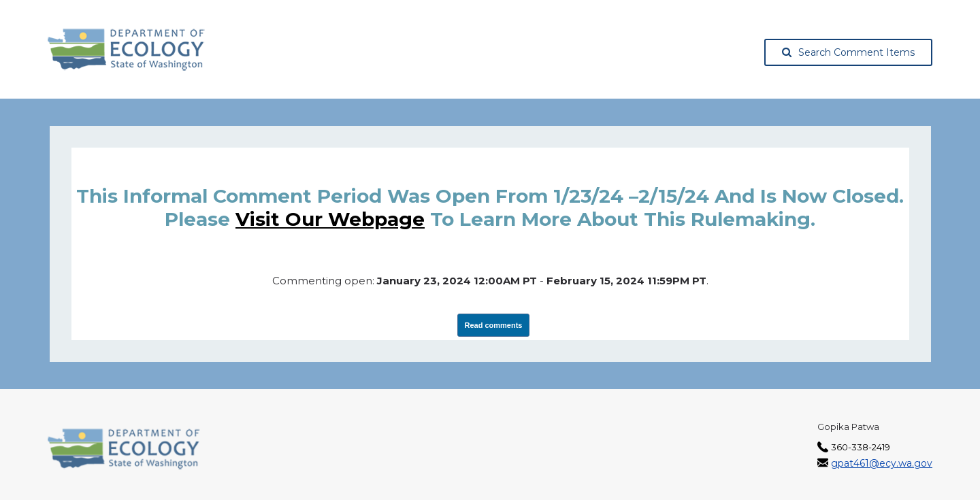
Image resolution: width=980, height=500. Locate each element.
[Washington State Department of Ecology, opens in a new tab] (126, 50)
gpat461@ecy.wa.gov (882, 463)
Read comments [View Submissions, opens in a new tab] (494, 325)
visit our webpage (330, 219)
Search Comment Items (848, 52)
